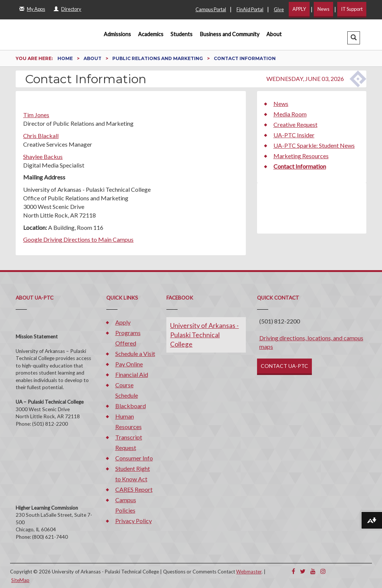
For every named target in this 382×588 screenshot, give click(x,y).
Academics (151, 34)
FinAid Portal (250, 9)
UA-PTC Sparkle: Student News (314, 145)
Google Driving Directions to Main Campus (78, 239)
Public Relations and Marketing (158, 58)
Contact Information (300, 166)
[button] (354, 38)
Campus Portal (211, 9)
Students (181, 34)
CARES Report (134, 489)
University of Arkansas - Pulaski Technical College (204, 335)
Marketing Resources (301, 156)
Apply (123, 322)
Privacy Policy (134, 521)
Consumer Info (134, 458)
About (274, 34)
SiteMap (20, 580)
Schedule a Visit (135, 354)
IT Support (352, 9)
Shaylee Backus (43, 157)
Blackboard (131, 406)
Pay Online (129, 364)
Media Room (290, 114)
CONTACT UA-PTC (284, 366)
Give (279, 9)
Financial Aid (132, 374)
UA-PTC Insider (294, 135)
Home (66, 58)
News (323, 9)
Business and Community (230, 34)
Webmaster (249, 572)
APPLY (299, 9)
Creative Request (295, 124)
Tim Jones (36, 115)
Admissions (117, 34)
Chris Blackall (41, 136)
